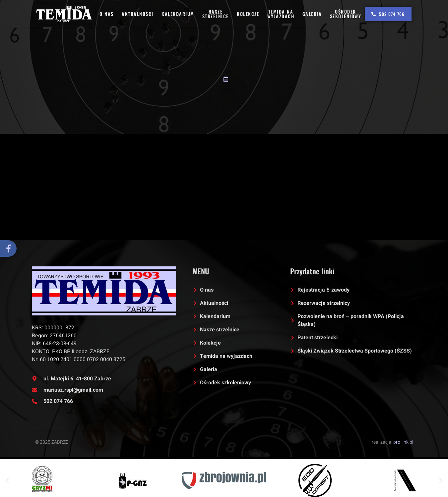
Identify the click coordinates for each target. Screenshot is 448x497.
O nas (107, 14)
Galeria (312, 14)
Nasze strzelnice (216, 14)
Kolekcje (248, 14)
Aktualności (138, 14)
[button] (7, 480)
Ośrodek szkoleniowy (345, 14)
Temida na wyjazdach (281, 14)
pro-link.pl (403, 442)
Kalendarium (178, 14)
